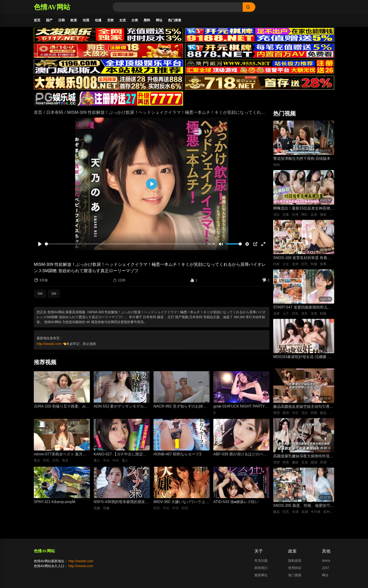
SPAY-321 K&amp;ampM (55, 504)
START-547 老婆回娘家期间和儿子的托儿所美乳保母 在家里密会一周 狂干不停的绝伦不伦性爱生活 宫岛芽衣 (302, 310)
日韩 (61, 20)
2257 (326, 570)
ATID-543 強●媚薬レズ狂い (236, 504)
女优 (123, 20)
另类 (110, 20)
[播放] (40, 246)
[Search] (178, 7)
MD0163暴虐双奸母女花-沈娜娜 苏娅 (302, 360)
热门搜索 (175, 20)
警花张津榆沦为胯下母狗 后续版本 (302, 161)
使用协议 (295, 570)
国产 (49, 20)
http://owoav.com (81, 568)
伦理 (86, 20)
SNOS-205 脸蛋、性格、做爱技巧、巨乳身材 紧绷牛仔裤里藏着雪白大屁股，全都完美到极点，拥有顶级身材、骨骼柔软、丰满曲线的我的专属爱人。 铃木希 (303, 508)
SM (40, 296)
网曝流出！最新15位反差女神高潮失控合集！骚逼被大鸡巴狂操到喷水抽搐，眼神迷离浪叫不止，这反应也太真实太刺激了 (303, 211)
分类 (135, 20)
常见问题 (261, 563)
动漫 (98, 20)
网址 (159, 20)
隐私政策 (295, 563)
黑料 (147, 20)
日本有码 (55, 115)
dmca (326, 563)
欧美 (74, 20)
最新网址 (261, 577)
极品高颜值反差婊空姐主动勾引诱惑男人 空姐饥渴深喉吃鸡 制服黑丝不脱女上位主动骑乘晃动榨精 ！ (303, 409)
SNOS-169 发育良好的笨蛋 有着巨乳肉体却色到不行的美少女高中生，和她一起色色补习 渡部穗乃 (303, 261)
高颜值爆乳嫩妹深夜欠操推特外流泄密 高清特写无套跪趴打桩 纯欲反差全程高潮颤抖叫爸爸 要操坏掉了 (303, 459)
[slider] (125, 246)
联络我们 (261, 570)
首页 (37, 20)
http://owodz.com (49, 346)
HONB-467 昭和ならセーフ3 (177, 456)
